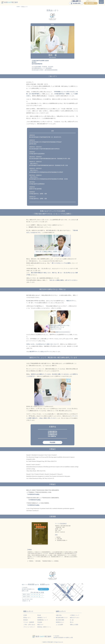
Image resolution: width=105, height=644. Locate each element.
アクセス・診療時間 (29, 622)
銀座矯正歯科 (10, 2)
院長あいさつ (27, 618)
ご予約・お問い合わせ (29, 625)
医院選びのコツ (60, 622)
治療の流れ (59, 615)
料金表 (39, 615)
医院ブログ (40, 625)
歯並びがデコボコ (75, 618)
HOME (25, 615)
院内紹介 (26, 620)
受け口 (72, 622)
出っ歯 (72, 620)
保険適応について (42, 618)
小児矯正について (75, 615)
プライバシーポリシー (29, 627)
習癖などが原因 (74, 625)
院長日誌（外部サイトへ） (44, 627)
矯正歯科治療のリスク (62, 618)
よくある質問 (59, 625)
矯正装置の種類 (60, 620)
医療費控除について (43, 620)
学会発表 (52, 442)
